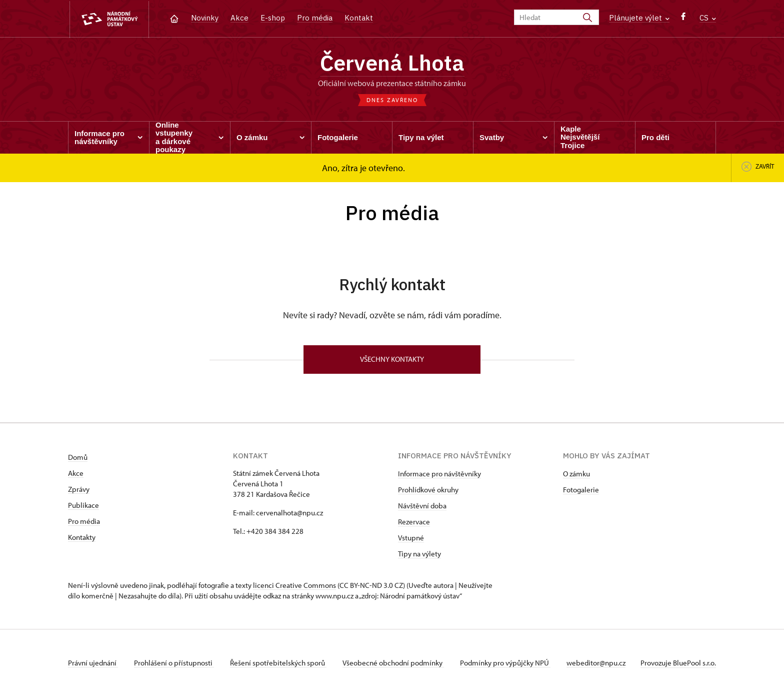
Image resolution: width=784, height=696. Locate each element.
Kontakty (82, 537)
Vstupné (411, 538)
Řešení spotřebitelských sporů (278, 663)
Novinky (205, 18)
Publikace (83, 505)
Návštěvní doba (422, 506)
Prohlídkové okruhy (428, 490)
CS (708, 18)
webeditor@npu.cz (596, 663)
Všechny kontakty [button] (392, 359)
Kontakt (359, 18)
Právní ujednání (93, 663)
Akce (239, 18)
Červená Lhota (392, 63)
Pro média (315, 18)
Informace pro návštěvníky (439, 474)
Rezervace (414, 522)
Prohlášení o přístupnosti (174, 663)
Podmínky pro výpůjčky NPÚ (505, 663)
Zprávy (79, 489)
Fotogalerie (581, 490)
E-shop (273, 18)
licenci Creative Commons (294, 585)
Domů (78, 457)
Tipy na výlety (419, 554)
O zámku (576, 474)
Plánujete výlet (639, 18)
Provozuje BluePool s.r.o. (678, 663)
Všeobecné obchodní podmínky (393, 663)
